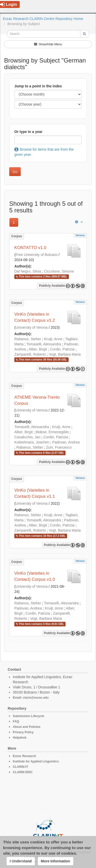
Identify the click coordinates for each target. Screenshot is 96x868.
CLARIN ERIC (23, 772)
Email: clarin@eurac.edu (31, 698)
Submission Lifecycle (29, 716)
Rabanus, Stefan (28, 339)
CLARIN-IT (20, 767)
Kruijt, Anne (53, 339)
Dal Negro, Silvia (28, 271)
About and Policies (27, 727)
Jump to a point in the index (38, 86)
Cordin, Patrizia (62, 349)
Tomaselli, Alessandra (44, 344)
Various (80, 235)
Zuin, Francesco (59, 447)
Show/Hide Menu (48, 44)
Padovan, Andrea (66, 442)
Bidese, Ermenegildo (52, 432)
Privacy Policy (23, 732)
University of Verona (32, 327)
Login (9, 4)
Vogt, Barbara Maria (65, 354)
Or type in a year (28, 132)
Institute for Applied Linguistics (36, 761)
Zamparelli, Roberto (30, 354)
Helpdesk (20, 738)
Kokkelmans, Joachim (32, 442)
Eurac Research (24, 756)
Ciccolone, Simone (59, 271)
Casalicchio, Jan (27, 437)
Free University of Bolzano (37, 255)
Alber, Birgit (38, 349)
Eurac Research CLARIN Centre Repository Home (43, 19)
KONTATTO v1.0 (30, 248)
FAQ (16, 721)
